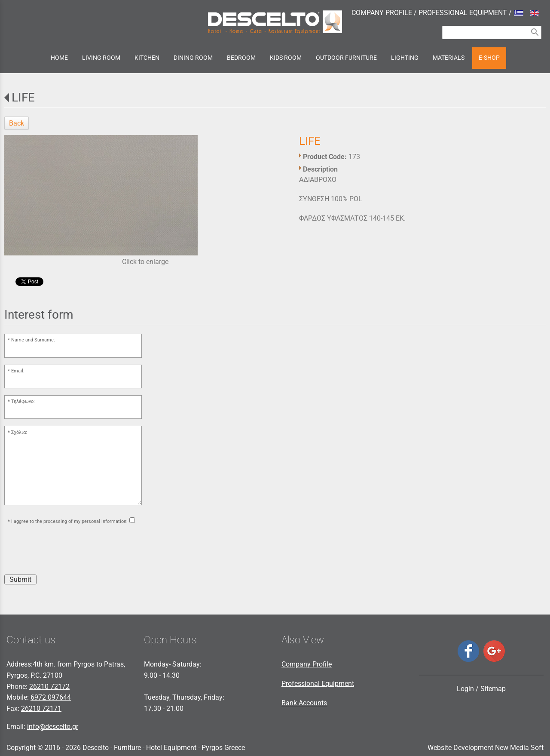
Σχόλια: (19, 432)
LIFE (23, 97)
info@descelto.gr (53, 727)
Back (17, 123)
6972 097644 (51, 697)
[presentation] (70, 551)
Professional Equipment (318, 684)
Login (465, 689)
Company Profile (307, 664)
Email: (18, 371)
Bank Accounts (304, 703)
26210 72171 (41, 708)
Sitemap (493, 689)
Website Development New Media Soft (486, 748)
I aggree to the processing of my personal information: (69, 521)
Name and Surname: (33, 340)
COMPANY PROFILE (382, 13)
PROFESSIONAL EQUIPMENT (463, 13)
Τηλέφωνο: (23, 401)
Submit (20, 579)
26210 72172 (49, 687)
